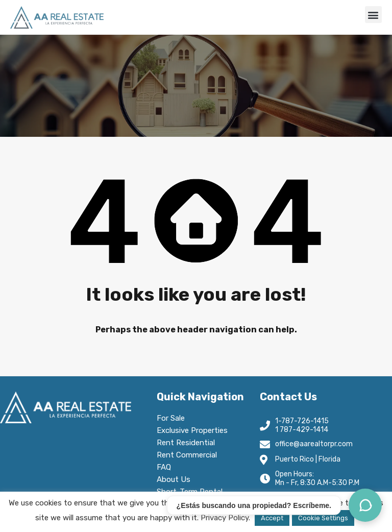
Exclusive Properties (192, 430)
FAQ (164, 467)
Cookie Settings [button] (323, 518)
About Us (176, 479)
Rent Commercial (189, 455)
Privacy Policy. (225, 518)
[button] (373, 15)
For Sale (171, 418)
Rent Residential (188, 443)
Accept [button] (272, 518)
